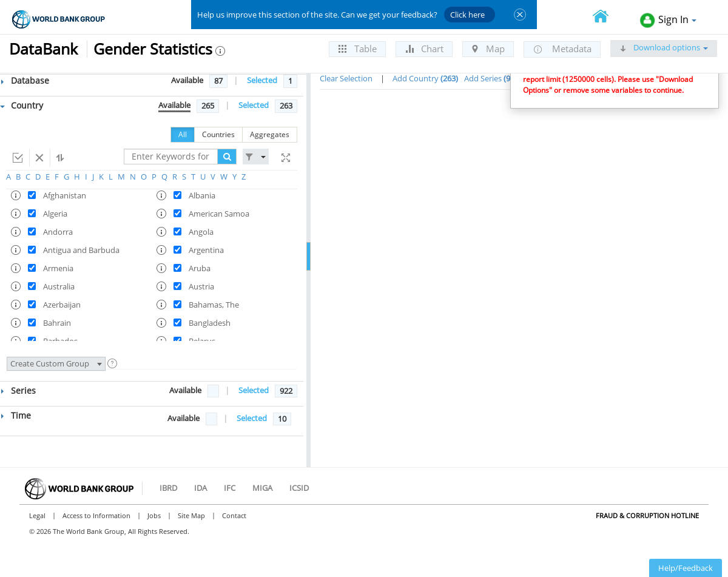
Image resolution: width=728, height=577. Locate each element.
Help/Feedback (686, 568)
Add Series (493, 78)
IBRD (168, 488)
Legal (37, 515)
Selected (262, 80)
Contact (234, 515)
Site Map (191, 515)
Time (16, 415)
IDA (201, 488)
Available (187, 80)
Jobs (154, 515)
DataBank (43, 49)
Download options (664, 47)
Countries (218, 134)
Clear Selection (346, 78)
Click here (467, 15)
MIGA (262, 488)
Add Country (425, 78)
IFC (230, 488)
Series (19, 390)
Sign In (668, 20)
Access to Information (96, 515)
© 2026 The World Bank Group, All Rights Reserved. (109, 531)
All (183, 134)
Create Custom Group (56, 363)
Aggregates (270, 134)
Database (25, 80)
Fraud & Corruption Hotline (647, 515)
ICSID (299, 488)
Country (22, 105)
